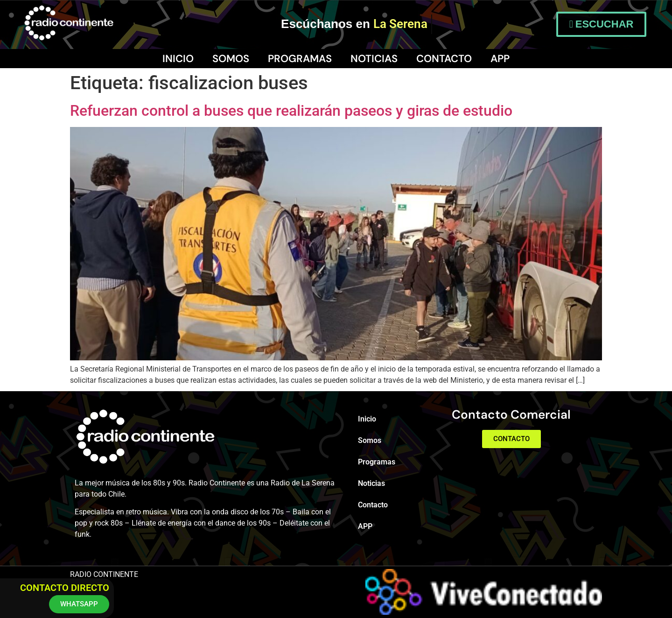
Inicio (178, 59)
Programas (300, 59)
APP (500, 59)
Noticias (374, 59)
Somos (231, 59)
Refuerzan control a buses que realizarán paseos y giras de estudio (291, 111)
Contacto (444, 59)
